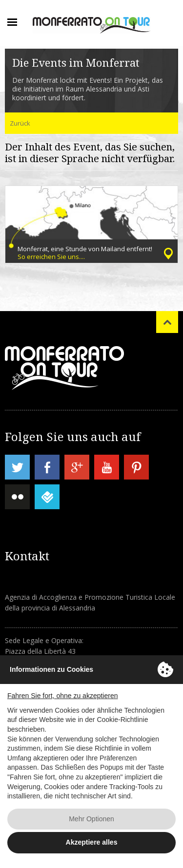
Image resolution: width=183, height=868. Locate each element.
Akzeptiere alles (92, 842)
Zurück (20, 123)
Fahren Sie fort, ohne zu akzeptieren (62, 696)
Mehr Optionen (91, 819)
